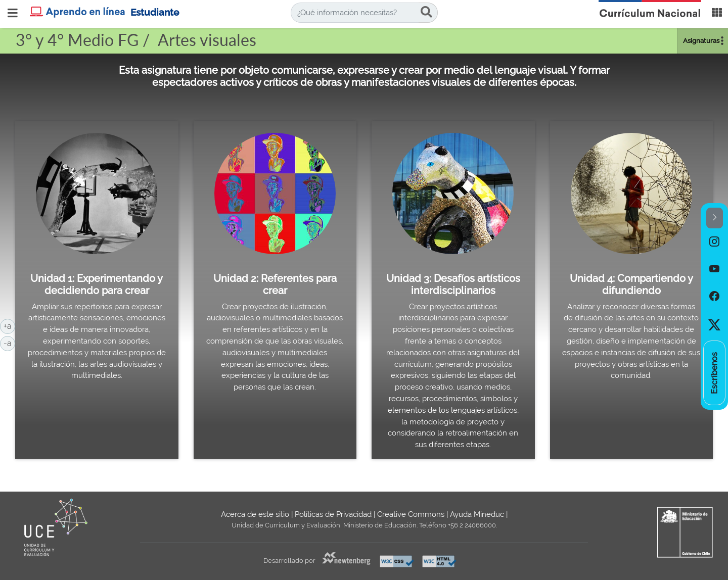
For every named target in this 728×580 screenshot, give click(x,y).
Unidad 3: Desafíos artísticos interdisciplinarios (453, 284)
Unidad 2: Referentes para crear (275, 284)
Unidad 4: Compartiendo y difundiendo (631, 284)
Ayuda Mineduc (477, 514)
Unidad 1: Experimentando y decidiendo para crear (97, 284)
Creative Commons (411, 514)
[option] (714, 242)
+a (9, 325)
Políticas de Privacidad (333, 514)
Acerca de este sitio (255, 514)
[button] (715, 218)
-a (9, 343)
